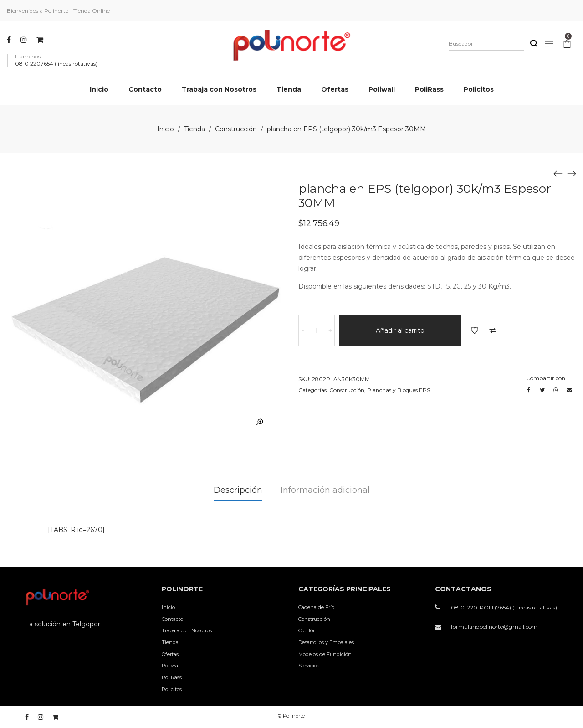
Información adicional (325, 490)
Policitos (172, 689)
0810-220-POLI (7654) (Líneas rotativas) (504, 607)
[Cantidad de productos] (317, 330)
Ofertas (170, 654)
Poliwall (171, 666)
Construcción (236, 129)
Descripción (238, 490)
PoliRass (172, 677)
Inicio (166, 129)
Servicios (309, 666)
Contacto (172, 619)
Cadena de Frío (316, 607)
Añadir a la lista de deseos (475, 330)
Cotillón (307, 630)
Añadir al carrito (400, 330)
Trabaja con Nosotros (187, 630)
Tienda (194, 129)
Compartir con (546, 378)
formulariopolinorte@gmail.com (494, 627)
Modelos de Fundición (325, 654)
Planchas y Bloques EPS (399, 390)
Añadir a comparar (493, 330)
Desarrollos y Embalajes (326, 642)
